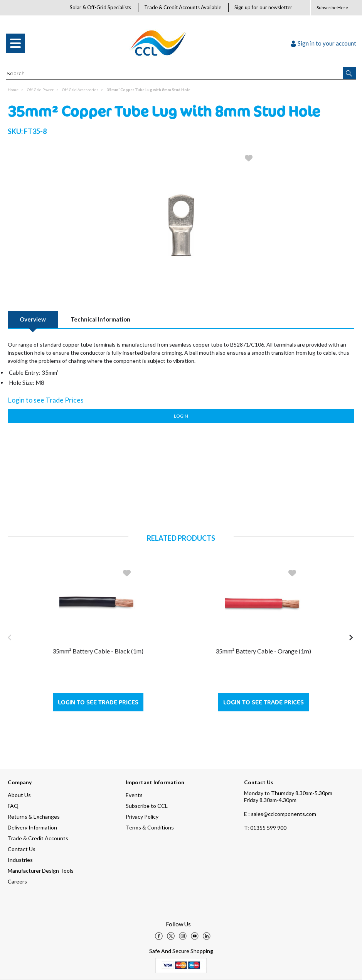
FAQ (13, 806)
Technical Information (100, 319)
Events (134, 795)
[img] (159, 936)
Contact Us (22, 849)
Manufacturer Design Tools (41, 871)
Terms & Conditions (150, 827)
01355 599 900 (265, 828)
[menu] (15, 43)
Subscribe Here (332, 8)
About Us (19, 795)
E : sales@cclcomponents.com (280, 814)
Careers (17, 881)
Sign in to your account (323, 43)
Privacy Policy (142, 817)
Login (181, 416)
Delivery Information (32, 827)
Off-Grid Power (40, 90)
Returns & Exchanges (34, 817)
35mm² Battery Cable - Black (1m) (98, 651)
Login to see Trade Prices (98, 702)
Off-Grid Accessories (80, 90)
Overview (33, 319)
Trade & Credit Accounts (38, 838)
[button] (349, 73)
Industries (20, 860)
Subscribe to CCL (147, 806)
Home (13, 90)
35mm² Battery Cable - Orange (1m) (263, 651)
